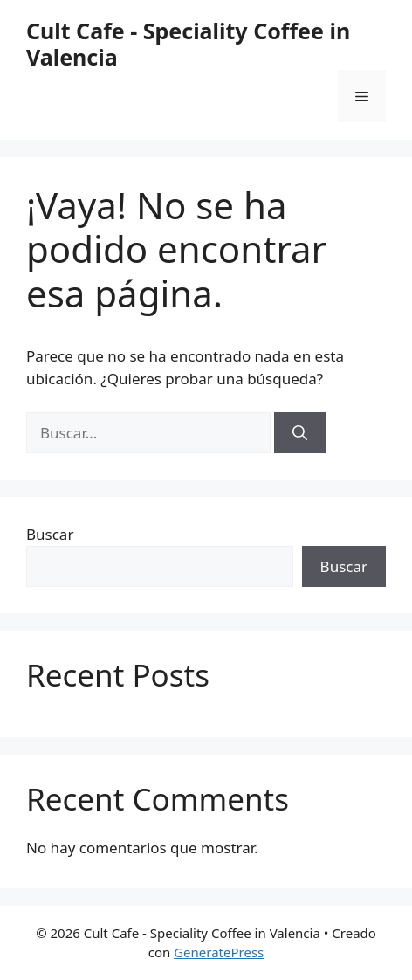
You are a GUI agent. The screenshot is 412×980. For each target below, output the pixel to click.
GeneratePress (219, 952)
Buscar (50, 534)
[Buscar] (300, 433)
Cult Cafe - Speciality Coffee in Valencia (188, 44)
